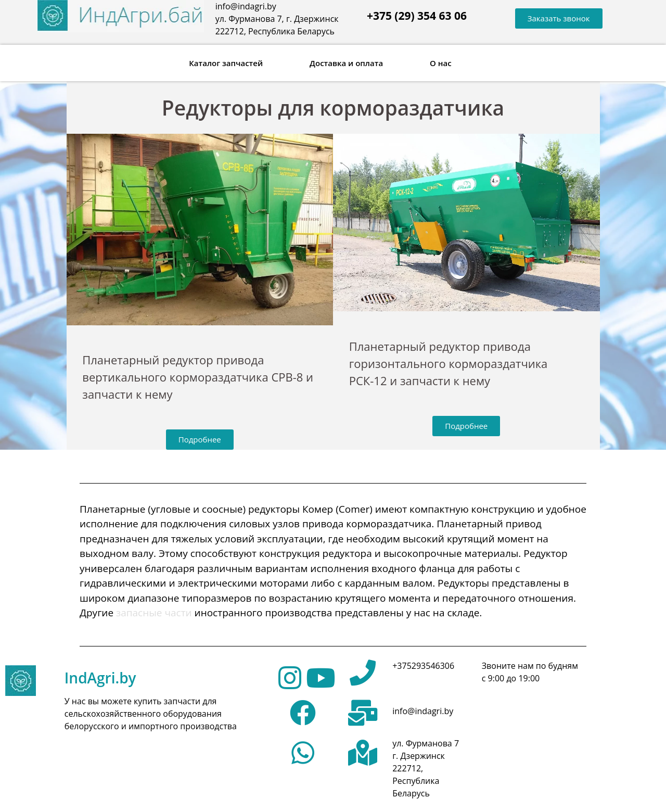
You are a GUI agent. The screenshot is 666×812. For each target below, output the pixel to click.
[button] (559, 18)
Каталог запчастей (226, 63)
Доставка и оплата (346, 63)
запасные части (154, 613)
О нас (441, 63)
